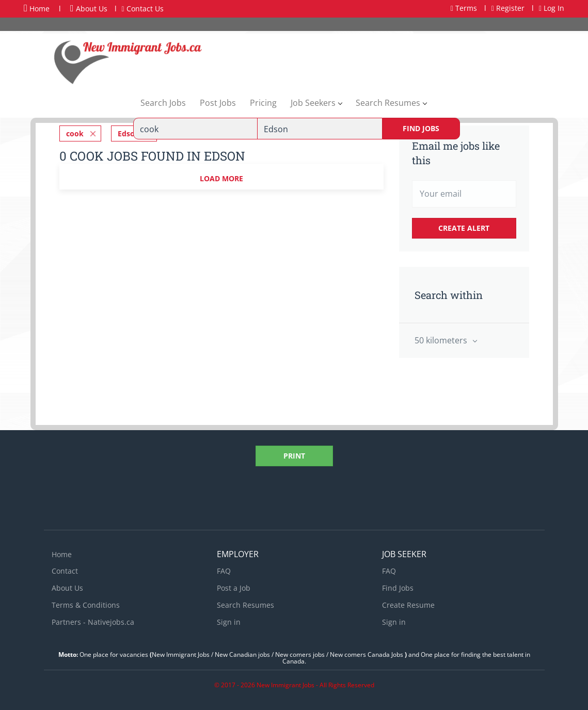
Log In (552, 8)
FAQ (224, 571)
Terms (464, 8)
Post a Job (234, 588)
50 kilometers (442, 340)
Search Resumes (245, 605)
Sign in (229, 622)
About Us (89, 9)
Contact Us (143, 9)
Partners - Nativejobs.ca (93, 622)
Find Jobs (421, 128)
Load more (221, 178)
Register (508, 8)
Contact (65, 571)
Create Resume (408, 605)
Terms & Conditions (86, 605)
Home (37, 8)
